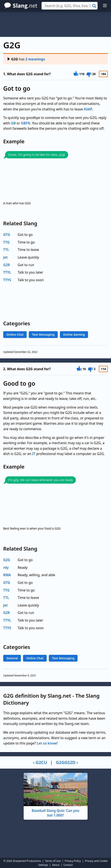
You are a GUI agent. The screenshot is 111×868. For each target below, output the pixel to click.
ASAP (88, 109)
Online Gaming (74, 335)
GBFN (25, 123)
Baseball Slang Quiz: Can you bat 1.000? (56, 795)
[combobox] (70, 6)
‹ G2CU (40, 762)
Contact (68, 865)
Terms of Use (53, 861)
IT (34, 454)
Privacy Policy (73, 861)
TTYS (7, 280)
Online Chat (15, 335)
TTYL (7, 272)
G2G (13, 59)
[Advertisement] (55, 24)
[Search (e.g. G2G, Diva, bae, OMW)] (70, 6)
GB (13, 123)
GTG (7, 235)
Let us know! (47, 743)
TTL (6, 250)
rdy (6, 568)
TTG (6, 242)
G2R (6, 265)
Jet (5, 257)
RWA (7, 575)
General (12, 658)
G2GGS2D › (67, 762)
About (56, 865)
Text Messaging (43, 335)
